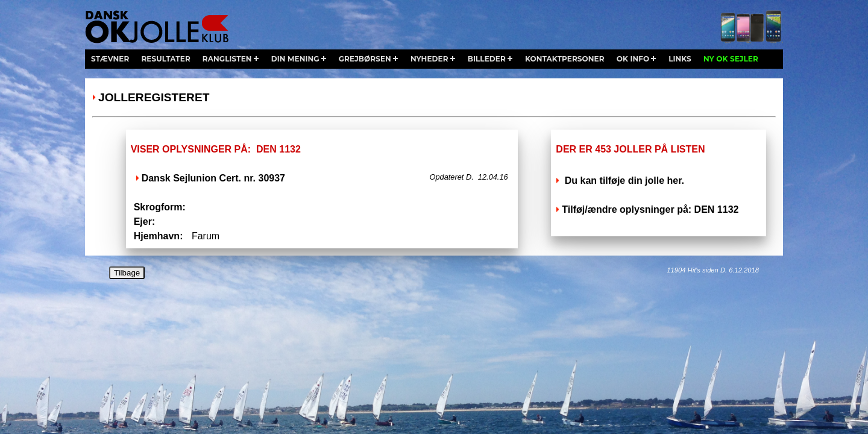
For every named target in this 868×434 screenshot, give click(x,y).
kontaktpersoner (565, 59)
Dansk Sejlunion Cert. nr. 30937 (213, 178)
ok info (633, 59)
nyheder (429, 59)
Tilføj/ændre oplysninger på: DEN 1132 (650, 209)
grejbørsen (365, 59)
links (680, 59)
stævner (110, 59)
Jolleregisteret (154, 97)
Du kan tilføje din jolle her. (623, 181)
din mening (295, 59)
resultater (165, 59)
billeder (487, 59)
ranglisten (227, 59)
